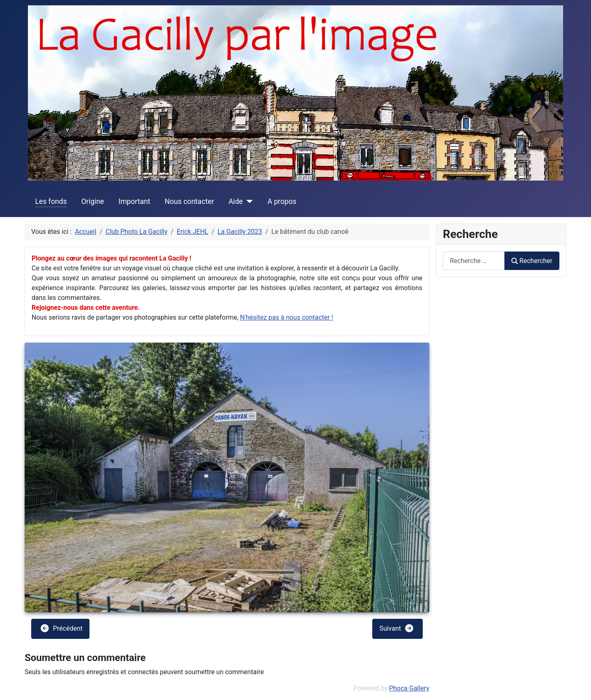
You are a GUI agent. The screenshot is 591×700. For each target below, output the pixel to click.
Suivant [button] (397, 628)
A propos (282, 201)
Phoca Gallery (409, 688)
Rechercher (532, 261)
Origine (93, 201)
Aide (236, 201)
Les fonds (51, 201)
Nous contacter (189, 201)
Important (134, 201)
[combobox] (474, 261)
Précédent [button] (61, 628)
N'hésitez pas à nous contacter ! (287, 317)
